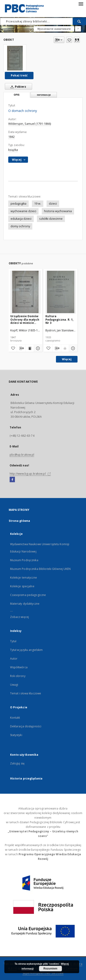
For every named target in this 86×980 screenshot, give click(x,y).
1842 (11, 137)
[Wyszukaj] (79, 21)
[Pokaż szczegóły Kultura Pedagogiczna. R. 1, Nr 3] (73, 348)
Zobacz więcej (20, 617)
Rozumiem (50, 969)
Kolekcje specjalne (22, 586)
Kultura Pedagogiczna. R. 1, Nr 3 (59, 319)
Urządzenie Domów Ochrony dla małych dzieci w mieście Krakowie (25, 319)
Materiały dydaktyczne (25, 604)
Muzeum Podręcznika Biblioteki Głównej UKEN (40, 569)
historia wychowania (58, 211)
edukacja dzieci (21, 219)
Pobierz (17, 87)
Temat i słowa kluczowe (26, 693)
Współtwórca (19, 667)
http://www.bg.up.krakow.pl (30, 474)
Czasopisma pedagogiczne (28, 595)
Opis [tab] (17, 95)
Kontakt (15, 718)
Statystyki (16, 735)
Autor (14, 659)
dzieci (53, 204)
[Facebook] (12, 480)
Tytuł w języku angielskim (26, 650)
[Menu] (81, 4)
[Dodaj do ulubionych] (69, 40)
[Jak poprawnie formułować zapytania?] (78, 29)
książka (13, 150)
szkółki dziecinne (51, 219)
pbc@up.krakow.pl (22, 455)
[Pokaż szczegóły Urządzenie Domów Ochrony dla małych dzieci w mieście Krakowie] (37, 348)
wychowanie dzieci (23, 211)
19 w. (38, 204)
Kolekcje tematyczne (24, 578)
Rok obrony (18, 676)
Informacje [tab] (44, 95)
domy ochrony (20, 226)
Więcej (67, 359)
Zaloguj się (17, 763)
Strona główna (19, 521)
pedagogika (18, 204)
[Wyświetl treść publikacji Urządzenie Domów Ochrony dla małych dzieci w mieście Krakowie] (30, 348)
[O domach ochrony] (15, 58)
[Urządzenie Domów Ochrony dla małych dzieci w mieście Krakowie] (26, 292)
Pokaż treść (19, 75)
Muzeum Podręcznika (24, 560)
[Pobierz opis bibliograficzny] (21, 348)
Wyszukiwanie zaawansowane (54, 29)
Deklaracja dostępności (26, 726)
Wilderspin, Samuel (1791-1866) (30, 124)
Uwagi (14, 685)
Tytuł (13, 641)
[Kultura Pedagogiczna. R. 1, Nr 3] (61, 292)
